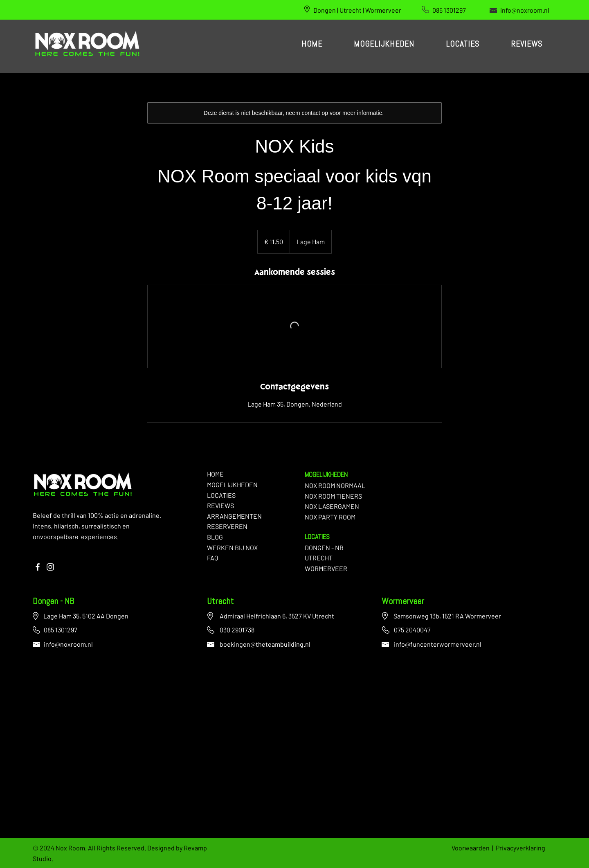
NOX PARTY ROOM (330, 517)
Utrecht (220, 602)
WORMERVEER (326, 568)
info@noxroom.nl (525, 10)
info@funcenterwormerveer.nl (438, 644)
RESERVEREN (227, 526)
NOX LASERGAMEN (332, 506)
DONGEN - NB (324, 548)
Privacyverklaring (520, 848)
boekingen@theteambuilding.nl (265, 644)
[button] (384, 45)
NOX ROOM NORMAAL (335, 485)
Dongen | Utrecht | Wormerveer (357, 10)
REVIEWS (220, 505)
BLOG (215, 537)
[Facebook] (38, 567)
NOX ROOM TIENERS (333, 496)
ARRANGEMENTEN (234, 516)
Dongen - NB (53, 602)
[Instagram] (50, 567)
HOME (215, 474)
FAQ (212, 558)
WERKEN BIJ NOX (232, 548)
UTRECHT (319, 558)
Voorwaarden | (474, 848)
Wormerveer (403, 602)
